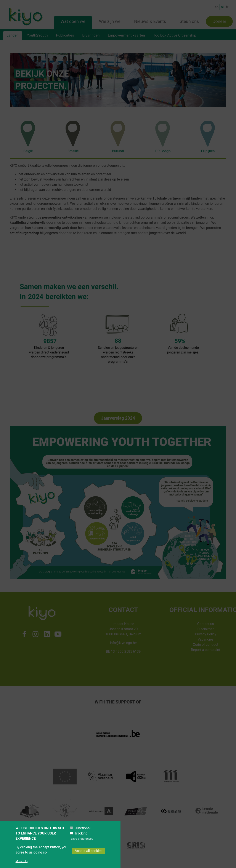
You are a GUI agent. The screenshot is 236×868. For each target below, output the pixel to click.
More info (22, 861)
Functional (82, 828)
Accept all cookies (88, 851)
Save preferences (82, 839)
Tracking (81, 833)
